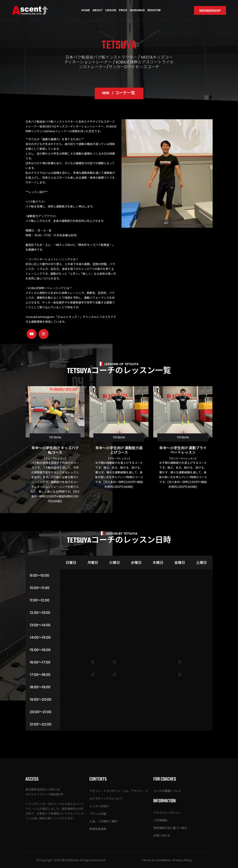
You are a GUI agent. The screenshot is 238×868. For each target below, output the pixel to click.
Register (154, 10)
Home (86, 10)
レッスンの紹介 (99, 806)
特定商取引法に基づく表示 (170, 828)
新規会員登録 (98, 829)
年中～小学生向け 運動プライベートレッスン (183, 451)
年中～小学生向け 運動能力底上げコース (119, 451)
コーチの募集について (167, 791)
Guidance (137, 10)
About (98, 10)
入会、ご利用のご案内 (103, 821)
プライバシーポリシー (167, 813)
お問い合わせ (162, 836)
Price (123, 10)
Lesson (111, 10)
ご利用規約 (160, 820)
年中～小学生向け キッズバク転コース (55, 451)
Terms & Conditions (156, 860)
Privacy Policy (182, 860)
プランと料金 (98, 814)
